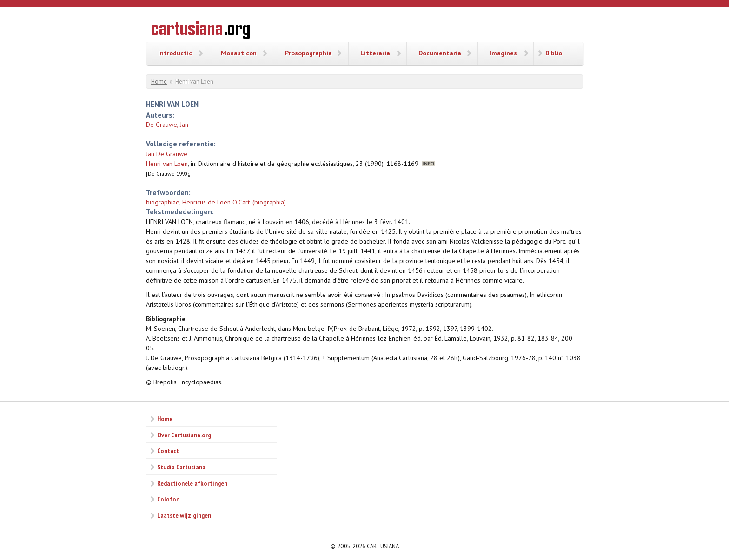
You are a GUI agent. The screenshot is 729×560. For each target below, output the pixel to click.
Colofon (168, 499)
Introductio (175, 53)
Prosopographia (308, 53)
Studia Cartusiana (181, 467)
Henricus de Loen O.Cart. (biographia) (234, 202)
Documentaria (440, 53)
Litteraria (375, 53)
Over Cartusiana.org (184, 435)
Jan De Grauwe (167, 154)
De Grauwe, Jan (167, 125)
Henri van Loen (167, 164)
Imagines (503, 53)
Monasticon (239, 53)
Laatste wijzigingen (184, 515)
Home (159, 82)
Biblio (554, 53)
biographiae (163, 202)
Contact (168, 451)
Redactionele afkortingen (192, 483)
